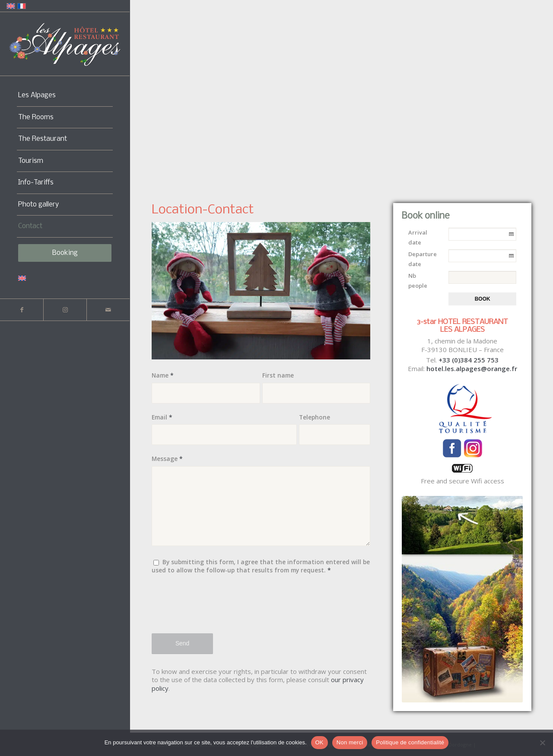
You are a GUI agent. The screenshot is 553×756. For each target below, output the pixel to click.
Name (163, 375)
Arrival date (418, 237)
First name (278, 375)
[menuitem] (65, 96)
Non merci (350, 742)
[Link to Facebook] (22, 310)
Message (167, 459)
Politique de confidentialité (410, 742)
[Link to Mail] (108, 310)
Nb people (418, 281)
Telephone (315, 417)
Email (162, 417)
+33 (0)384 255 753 (469, 360)
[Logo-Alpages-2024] (65, 44)
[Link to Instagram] (65, 310)
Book (483, 299)
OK (319, 742)
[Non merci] (542, 743)
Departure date (423, 259)
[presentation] (217, 609)
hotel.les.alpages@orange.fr (472, 368)
